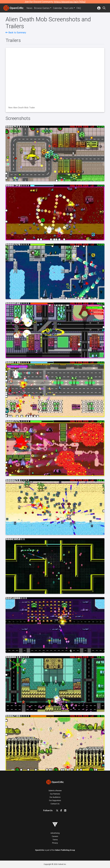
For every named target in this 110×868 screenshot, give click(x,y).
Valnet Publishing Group (65, 850)
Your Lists (68, 8)
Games (42, 8)
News (30, 8)
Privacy (55, 843)
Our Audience (55, 797)
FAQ (79, 8)
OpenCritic (40, 850)
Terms (55, 840)
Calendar (57, 8)
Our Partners (55, 794)
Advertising (55, 833)
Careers (55, 836)
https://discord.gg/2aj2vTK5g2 (70, 2)
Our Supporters (55, 800)
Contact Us (55, 804)
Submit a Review (55, 791)
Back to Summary (16, 32)
